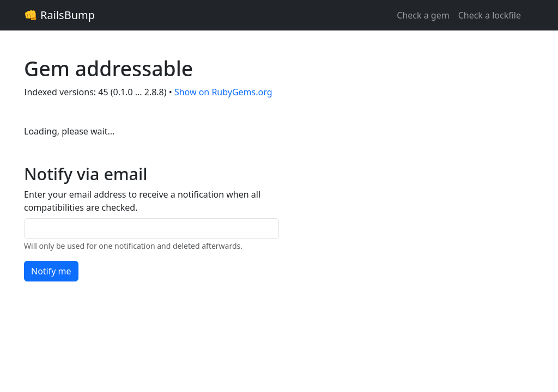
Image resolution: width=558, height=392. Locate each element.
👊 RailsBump (59, 15)
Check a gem (423, 15)
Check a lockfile (490, 15)
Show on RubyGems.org (223, 92)
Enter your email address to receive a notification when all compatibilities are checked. (142, 201)
